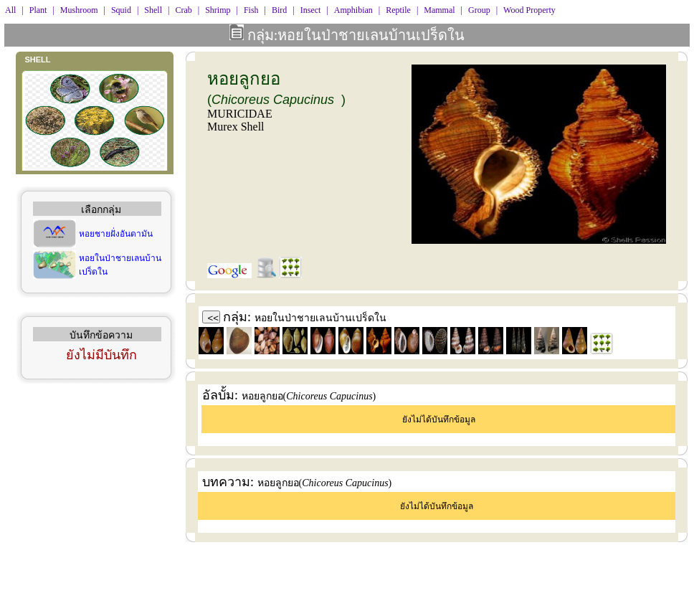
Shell (153, 10)
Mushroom (79, 10)
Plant (38, 10)
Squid (121, 10)
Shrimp (218, 10)
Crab (183, 10)
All (10, 10)
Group (479, 10)
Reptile (398, 10)
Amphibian (353, 10)
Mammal (439, 10)
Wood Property (529, 10)
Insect (311, 10)
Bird (279, 10)
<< (214, 318)
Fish (251, 10)
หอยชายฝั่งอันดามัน (116, 234)
